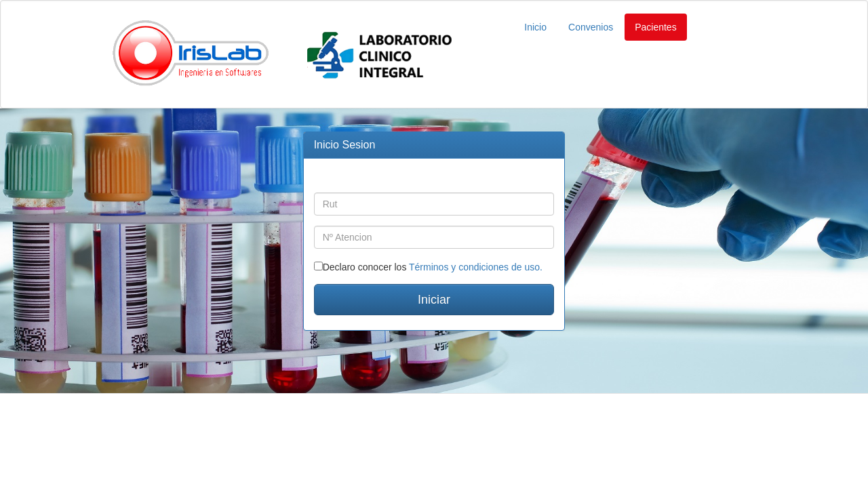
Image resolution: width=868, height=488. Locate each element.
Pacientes (655, 27)
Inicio (535, 27)
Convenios (591, 27)
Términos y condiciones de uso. (476, 267)
